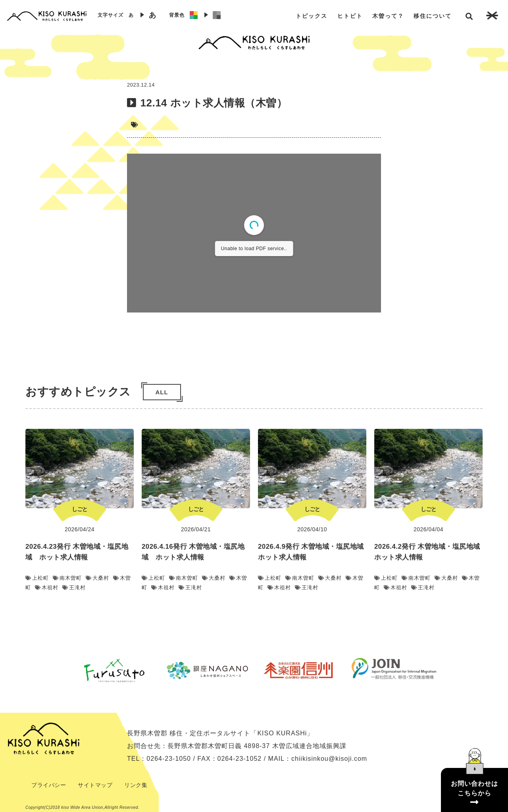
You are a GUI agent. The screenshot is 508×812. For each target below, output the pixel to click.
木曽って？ (388, 16)
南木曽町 (67, 578)
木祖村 (47, 587)
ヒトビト (350, 16)
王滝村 (74, 587)
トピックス (312, 16)
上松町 (37, 578)
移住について (433, 16)
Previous (62, 670)
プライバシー (49, 785)
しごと (80, 509)
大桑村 (97, 578)
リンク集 (136, 785)
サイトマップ (95, 785)
